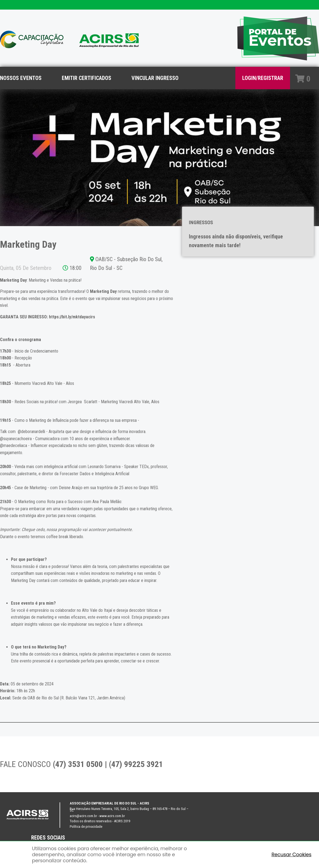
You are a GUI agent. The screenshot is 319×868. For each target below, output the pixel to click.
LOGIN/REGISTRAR (263, 78)
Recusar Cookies (291, 855)
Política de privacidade (86, 827)
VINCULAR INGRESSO (155, 78)
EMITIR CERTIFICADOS (87, 78)
